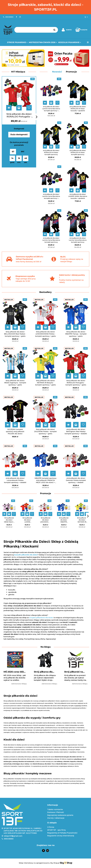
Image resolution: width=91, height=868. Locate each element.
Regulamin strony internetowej (61, 836)
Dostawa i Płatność (56, 812)
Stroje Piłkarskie (17, 42)
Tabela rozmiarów (55, 809)
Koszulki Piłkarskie (70, 42)
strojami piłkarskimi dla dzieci (41, 618)
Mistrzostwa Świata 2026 (43, 42)
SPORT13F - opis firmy (56, 830)
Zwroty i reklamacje (56, 818)
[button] (68, 805)
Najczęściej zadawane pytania (60, 815)
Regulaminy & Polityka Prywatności (62, 833)
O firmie (51, 827)
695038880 (9, 839)
